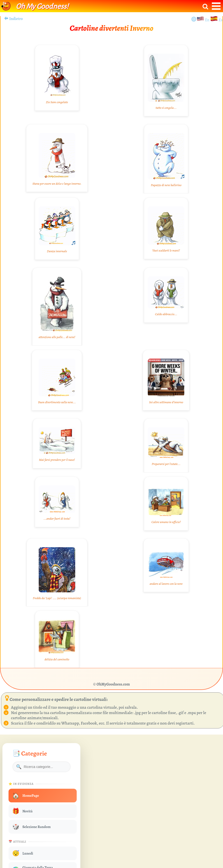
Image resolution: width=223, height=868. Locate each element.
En (208, 20)
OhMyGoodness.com (113, 684)
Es (221, 20)
